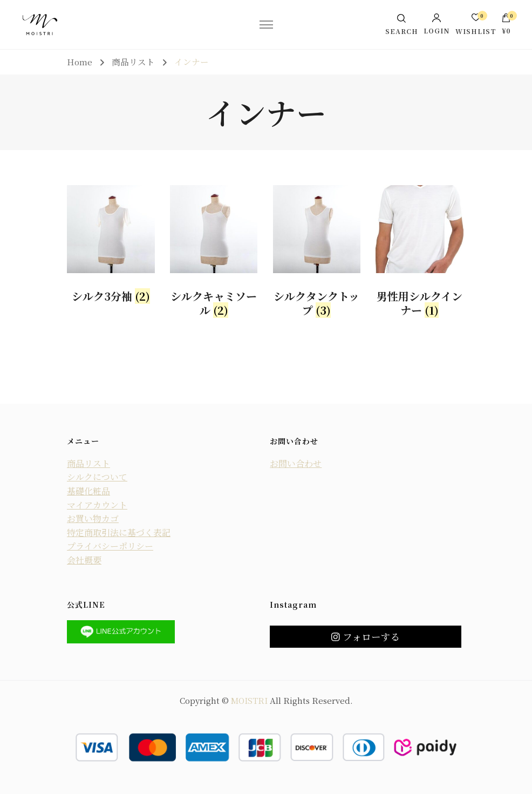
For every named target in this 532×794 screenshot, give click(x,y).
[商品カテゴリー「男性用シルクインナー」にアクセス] (420, 254)
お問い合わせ (296, 463)
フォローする (366, 637)
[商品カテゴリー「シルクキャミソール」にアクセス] (214, 254)
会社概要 (84, 560)
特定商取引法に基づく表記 (119, 532)
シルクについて (97, 477)
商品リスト (88, 463)
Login (437, 24)
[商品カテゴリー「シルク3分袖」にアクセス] (111, 247)
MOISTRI (249, 700)
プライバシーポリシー (110, 546)
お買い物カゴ (93, 518)
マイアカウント (97, 505)
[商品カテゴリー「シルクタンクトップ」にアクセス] (317, 254)
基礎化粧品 (88, 491)
